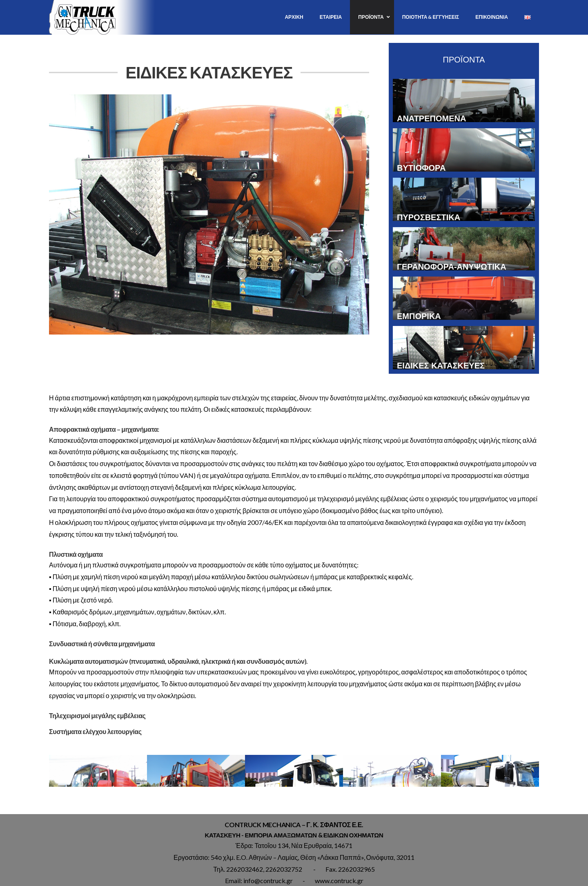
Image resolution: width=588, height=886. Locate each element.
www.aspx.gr (331, 881)
